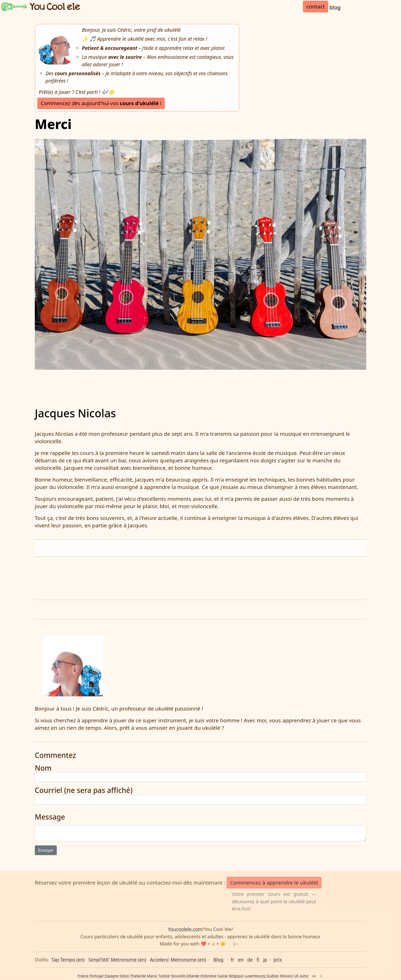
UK (296, 976)
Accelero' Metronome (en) (178, 960)
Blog (218, 960)
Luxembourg (255, 976)
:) (321, 976)
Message (50, 817)
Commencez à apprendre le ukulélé (274, 883)
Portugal (97, 976)
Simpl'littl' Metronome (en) (117, 960)
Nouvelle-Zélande (185, 976)
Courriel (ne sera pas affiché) (84, 790)
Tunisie (164, 976)
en (241, 960)
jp (265, 960)
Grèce (124, 976)
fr (232, 960)
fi (258, 960)
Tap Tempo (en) (68, 960)
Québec (272, 976)
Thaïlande (138, 976)
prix (278, 960)
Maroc (152, 976)
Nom (43, 768)
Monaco (286, 976)
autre (304, 976)
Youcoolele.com (185, 929)
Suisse (223, 976)
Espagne (112, 976)
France (83, 976)
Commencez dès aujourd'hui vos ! (101, 103)
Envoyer (46, 850)
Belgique (236, 976)
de (250, 960)
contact (316, 6)
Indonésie (209, 976)
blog (335, 7)
